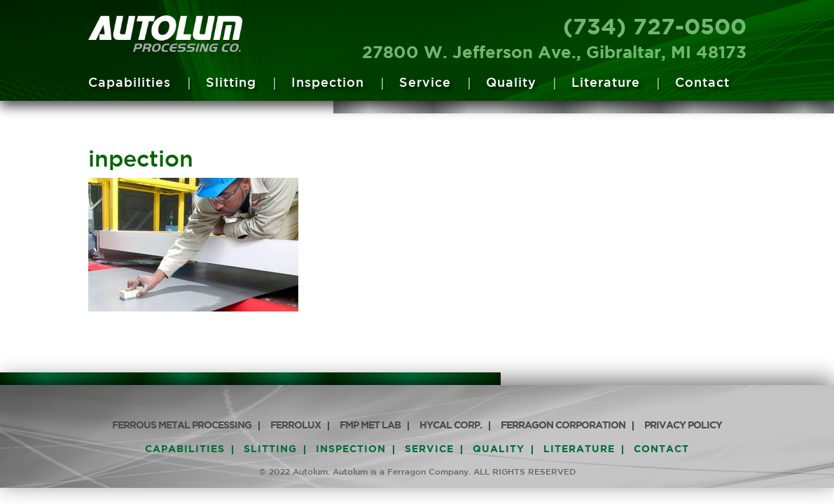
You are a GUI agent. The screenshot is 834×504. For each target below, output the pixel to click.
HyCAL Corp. (451, 426)
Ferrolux (296, 426)
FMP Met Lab (370, 426)
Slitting (231, 83)
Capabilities (130, 83)
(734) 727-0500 (655, 28)
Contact (702, 83)
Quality (511, 83)
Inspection (328, 83)
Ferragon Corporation (563, 426)
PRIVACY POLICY (683, 426)
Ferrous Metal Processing (182, 426)
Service (425, 83)
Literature (606, 83)
